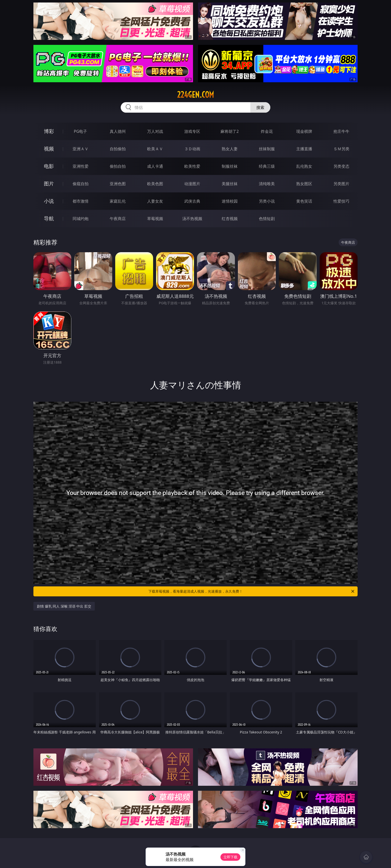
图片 (49, 184)
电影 (49, 166)
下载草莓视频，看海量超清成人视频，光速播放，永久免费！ (252, 591)
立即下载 (230, 857)
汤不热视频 (192, 219)
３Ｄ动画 (192, 149)
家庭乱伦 (118, 201)
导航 (49, 218)
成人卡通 (155, 166)
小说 (49, 201)
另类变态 (341, 166)
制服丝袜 (230, 166)
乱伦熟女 (304, 166)
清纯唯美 (267, 184)
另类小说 (267, 201)
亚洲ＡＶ (81, 149)
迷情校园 (230, 201)
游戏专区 (192, 131)
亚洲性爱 (81, 166)
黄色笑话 (304, 201)
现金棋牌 (304, 131)
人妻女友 (155, 201)
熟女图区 (304, 184)
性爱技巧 (341, 201)
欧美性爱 (192, 166)
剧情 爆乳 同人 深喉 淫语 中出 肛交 (64, 606)
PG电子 (80, 131)
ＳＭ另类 (341, 149)
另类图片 (341, 184)
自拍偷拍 (118, 149)
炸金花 (267, 131)
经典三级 (267, 166)
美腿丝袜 (230, 184)
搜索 (260, 107)
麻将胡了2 (230, 131)
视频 (49, 149)
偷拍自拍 (118, 166)
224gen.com (195, 95)
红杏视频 (230, 219)
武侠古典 (192, 201)
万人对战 (155, 131)
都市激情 (81, 201)
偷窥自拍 (81, 184)
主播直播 (304, 149)
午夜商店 (118, 219)
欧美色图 (155, 184)
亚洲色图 (118, 184)
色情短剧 (267, 219)
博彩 (49, 131)
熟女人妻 (230, 149)
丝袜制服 (267, 149)
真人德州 (118, 131)
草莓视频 (155, 219)
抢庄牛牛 (341, 131)
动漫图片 (192, 184)
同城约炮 (81, 219)
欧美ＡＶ (155, 149)
